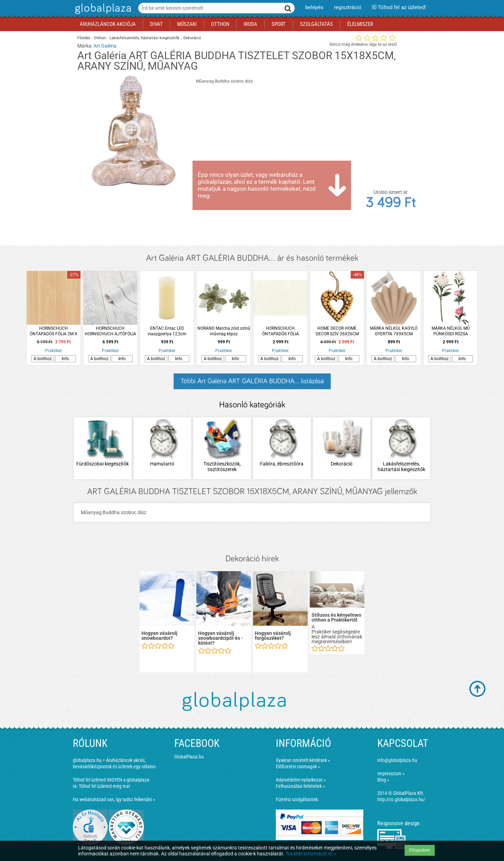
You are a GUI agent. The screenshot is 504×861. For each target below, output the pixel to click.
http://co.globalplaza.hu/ (401, 799)
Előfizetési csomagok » (298, 766)
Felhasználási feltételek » (300, 786)
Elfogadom (420, 850)
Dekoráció (192, 38)
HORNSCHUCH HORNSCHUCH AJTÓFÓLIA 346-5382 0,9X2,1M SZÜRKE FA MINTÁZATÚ (110, 331)
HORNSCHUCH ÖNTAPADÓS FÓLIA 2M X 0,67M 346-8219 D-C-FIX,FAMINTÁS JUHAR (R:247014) (54, 331)
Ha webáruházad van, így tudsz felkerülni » (114, 799)
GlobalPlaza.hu (189, 757)
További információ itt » (311, 854)
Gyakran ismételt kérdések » (303, 760)
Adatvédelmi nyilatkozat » (301, 780)
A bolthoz (43, 359)
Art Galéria (105, 46)
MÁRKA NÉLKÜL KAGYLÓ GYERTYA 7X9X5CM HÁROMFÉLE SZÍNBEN (394, 331)
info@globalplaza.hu (397, 760)
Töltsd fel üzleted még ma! (104, 786)
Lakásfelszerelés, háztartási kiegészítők (145, 38)
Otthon (100, 38)
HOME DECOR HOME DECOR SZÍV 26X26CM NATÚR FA (337, 331)
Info (65, 359)
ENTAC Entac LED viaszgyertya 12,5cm (167, 331)
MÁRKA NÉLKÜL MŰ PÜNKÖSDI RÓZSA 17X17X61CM (451, 331)
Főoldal (84, 38)
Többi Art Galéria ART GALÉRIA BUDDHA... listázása (252, 381)
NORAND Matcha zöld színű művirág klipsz (224, 331)
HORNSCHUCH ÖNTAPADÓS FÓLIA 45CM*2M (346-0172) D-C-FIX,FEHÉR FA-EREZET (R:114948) (280, 331)
